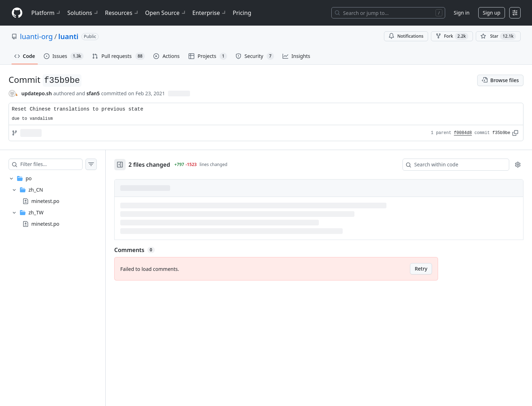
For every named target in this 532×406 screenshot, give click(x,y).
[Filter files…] (51, 164)
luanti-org (36, 36)
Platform (46, 13)
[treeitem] (53, 201)
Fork (452, 36)
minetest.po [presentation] (45, 201)
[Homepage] (17, 13)
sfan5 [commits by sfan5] (93, 93)
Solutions (83, 13)
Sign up (492, 13)
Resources (122, 13)
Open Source (166, 13)
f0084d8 (463, 133)
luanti (69, 36)
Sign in (462, 13)
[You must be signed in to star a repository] (498, 36)
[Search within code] (452, 165)
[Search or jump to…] (388, 13)
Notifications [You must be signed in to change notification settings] (406, 36)
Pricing (242, 13)
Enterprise (210, 13)
